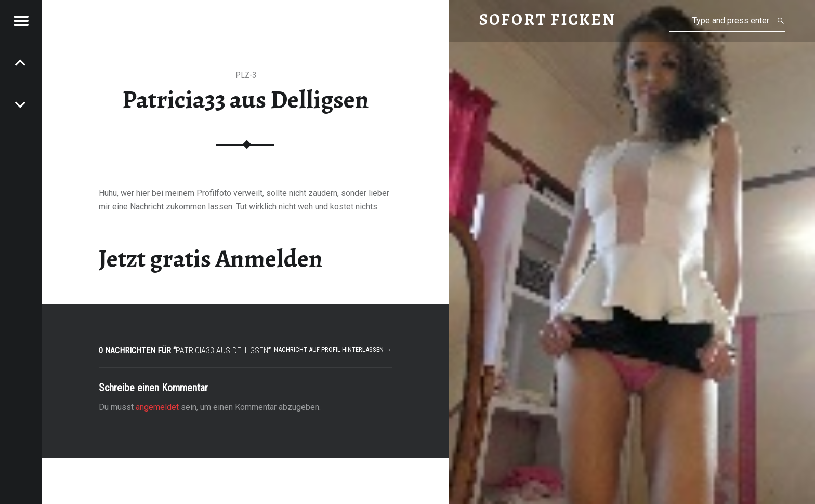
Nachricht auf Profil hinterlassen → (333, 349)
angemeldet (157, 407)
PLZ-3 (246, 75)
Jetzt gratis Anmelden (211, 259)
